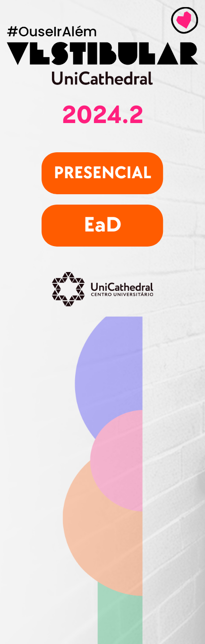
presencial (103, 173)
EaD (102, 225)
